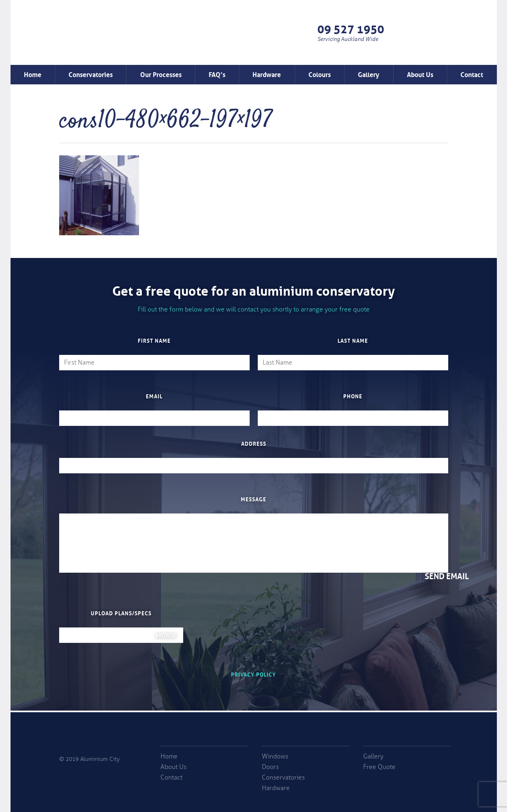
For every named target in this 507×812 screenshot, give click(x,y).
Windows (275, 756)
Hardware (267, 74)
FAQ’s (217, 74)
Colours (320, 74)
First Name (154, 340)
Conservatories (91, 74)
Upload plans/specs (121, 613)
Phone (353, 396)
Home (33, 74)
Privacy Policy (253, 674)
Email (154, 396)
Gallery (369, 74)
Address (254, 443)
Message (253, 499)
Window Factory (78, 42)
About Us (420, 74)
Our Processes (161, 74)
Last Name (353, 340)
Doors (270, 767)
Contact (472, 74)
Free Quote (443, 32)
